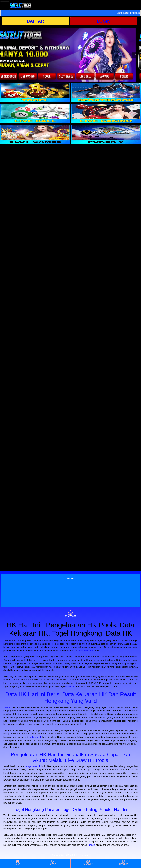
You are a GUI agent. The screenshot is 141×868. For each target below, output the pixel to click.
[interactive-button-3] (35, 113)
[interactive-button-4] (106, 113)
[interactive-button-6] (106, 134)
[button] (6, 55)
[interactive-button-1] (35, 93)
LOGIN (104, 21)
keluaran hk (36, 737)
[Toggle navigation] (5, 6)
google (92, 845)
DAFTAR (35, 21)
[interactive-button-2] (106, 93)
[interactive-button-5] (35, 134)
